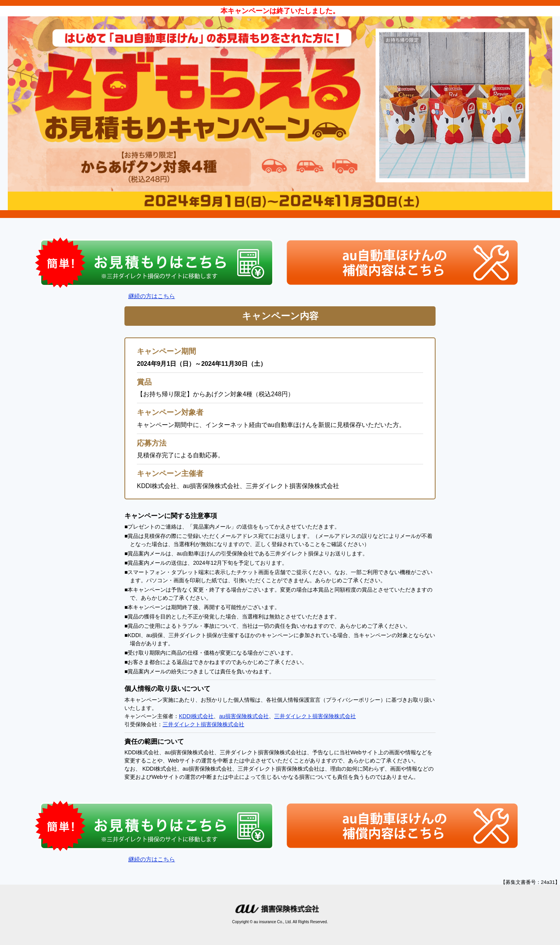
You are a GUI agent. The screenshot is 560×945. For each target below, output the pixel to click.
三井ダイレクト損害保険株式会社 (315, 716)
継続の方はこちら (152, 296)
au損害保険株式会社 (244, 716)
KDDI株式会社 (196, 716)
